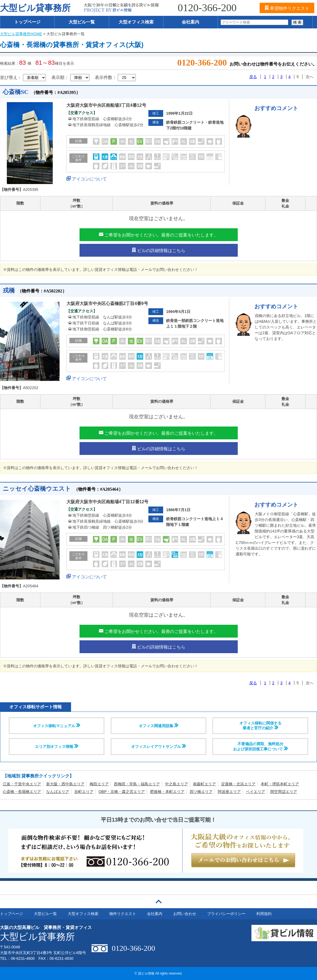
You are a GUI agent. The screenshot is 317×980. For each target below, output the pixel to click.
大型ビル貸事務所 (35, 8)
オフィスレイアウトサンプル (158, 746)
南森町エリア (204, 784)
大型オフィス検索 (136, 22)
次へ (310, 77)
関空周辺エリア (284, 792)
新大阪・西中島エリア (65, 784)
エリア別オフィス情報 (57, 746)
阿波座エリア (229, 792)
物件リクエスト (123, 914)
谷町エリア (84, 792)
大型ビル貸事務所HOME (21, 34)
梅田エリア (99, 784)
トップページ (27, 22)
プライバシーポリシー (226, 914)
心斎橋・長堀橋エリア (22, 792)
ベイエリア (256, 792)
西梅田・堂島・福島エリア (137, 784)
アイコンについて (87, 178)
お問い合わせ (185, 914)
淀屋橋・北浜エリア (238, 784)
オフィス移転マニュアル (57, 726)
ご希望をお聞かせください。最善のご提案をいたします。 (158, 235)
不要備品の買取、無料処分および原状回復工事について (260, 746)
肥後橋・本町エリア (167, 792)
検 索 (297, 22)
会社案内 (190, 22)
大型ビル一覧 (82, 22)
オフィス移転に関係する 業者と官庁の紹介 (260, 726)
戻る (253, 77)
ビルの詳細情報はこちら (158, 250)
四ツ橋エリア (201, 792)
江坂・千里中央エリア (22, 784)
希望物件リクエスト (287, 8)
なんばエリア (58, 792)
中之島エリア (177, 784)
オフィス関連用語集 (158, 726)
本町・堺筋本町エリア (280, 784)
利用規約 (264, 914)
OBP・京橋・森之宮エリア (122, 792)
